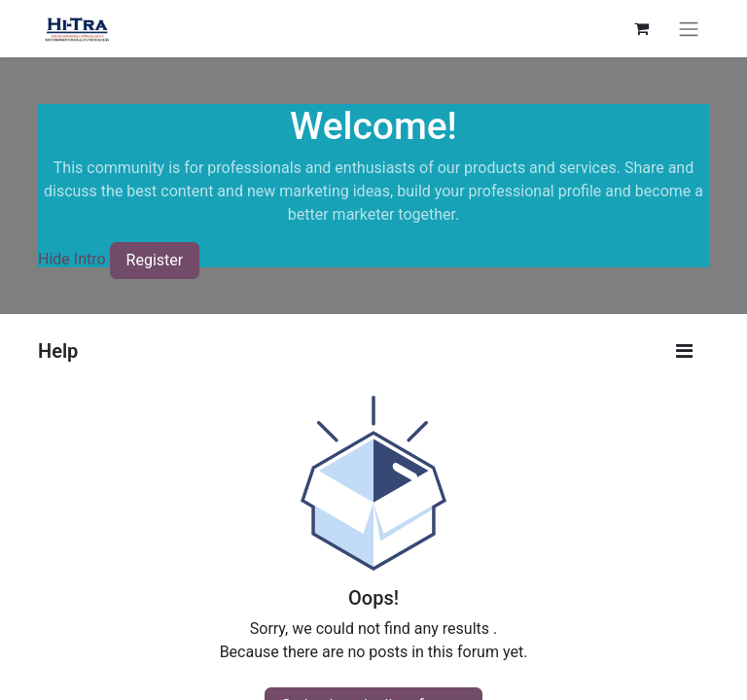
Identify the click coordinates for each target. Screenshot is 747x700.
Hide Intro (72, 260)
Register (155, 260)
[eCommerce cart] (641, 28)
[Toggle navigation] (689, 29)
